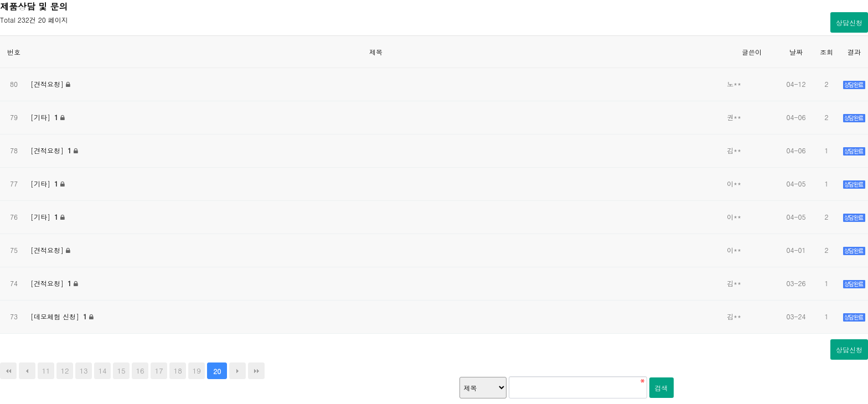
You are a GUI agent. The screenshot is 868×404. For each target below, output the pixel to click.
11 (46, 371)
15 (122, 371)
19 (197, 371)
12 (64, 371)
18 (178, 371)
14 (103, 371)
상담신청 (849, 22)
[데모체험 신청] (60, 316)
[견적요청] (48, 84)
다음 (237, 371)
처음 (8, 371)
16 (140, 371)
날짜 (796, 52)
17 (159, 371)
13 (83, 371)
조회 (826, 52)
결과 (854, 52)
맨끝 (256, 371)
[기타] (45, 117)
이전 (27, 371)
